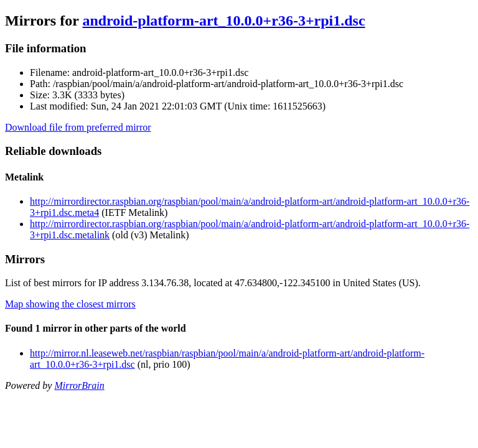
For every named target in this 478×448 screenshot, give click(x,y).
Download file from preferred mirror (78, 127)
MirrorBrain (79, 385)
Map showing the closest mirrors (70, 304)
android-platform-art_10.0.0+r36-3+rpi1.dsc (223, 21)
